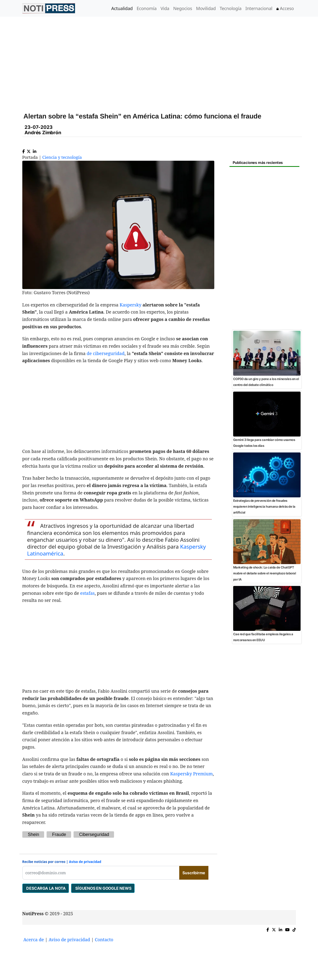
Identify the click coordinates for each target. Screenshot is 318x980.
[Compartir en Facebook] (24, 150)
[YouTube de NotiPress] (287, 929)
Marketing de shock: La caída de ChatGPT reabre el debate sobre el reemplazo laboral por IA (265, 573)
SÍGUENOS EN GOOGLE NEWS (103, 888)
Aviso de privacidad (85, 862)
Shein (34, 834)
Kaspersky (131, 305)
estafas (87, 593)
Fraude (59, 834)
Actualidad (122, 8)
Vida (165, 8)
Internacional (259, 8)
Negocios (183, 8)
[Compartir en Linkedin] (35, 150)
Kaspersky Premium (191, 774)
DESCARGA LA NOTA (46, 888)
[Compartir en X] (29, 150)
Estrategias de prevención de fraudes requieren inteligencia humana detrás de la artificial (264, 507)
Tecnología (231, 8)
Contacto (104, 940)
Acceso (285, 8)
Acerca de (34, 940)
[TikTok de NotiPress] (294, 929)
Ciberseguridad (94, 834)
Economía (147, 8)
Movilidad (206, 8)
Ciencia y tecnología (62, 157)
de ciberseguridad (106, 353)
